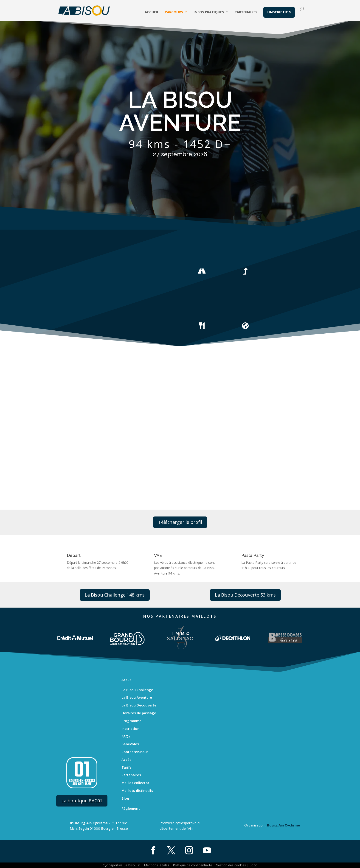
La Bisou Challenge (137, 690)
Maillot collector (135, 783)
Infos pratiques (209, 13)
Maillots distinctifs (137, 790)
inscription (279, 13)
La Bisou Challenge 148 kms (115, 595)
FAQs (126, 736)
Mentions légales (157, 865)
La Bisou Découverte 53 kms (245, 595)
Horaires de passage (139, 713)
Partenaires (246, 13)
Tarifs (127, 767)
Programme (131, 721)
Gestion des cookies (231, 865)
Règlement (131, 808)
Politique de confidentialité (193, 865)
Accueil (152, 13)
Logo (253, 865)
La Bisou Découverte (139, 705)
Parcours (174, 13)
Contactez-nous (135, 752)
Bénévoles (130, 744)
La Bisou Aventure (137, 697)
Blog (125, 798)
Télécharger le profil (180, 522)
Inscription (130, 728)
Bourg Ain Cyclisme (283, 825)
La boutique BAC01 (82, 801)
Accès (126, 759)
